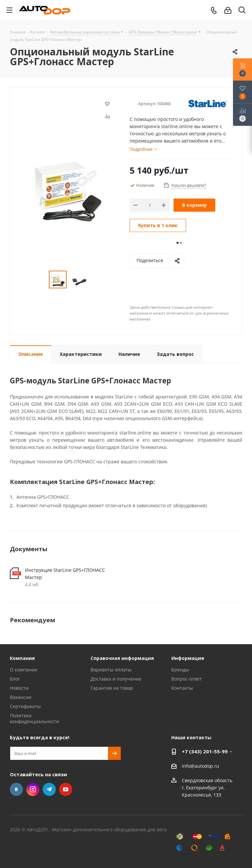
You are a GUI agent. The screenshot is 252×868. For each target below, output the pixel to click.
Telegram (49, 789)
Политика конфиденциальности (34, 718)
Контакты (182, 688)
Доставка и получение (116, 679)
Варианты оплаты (111, 670)
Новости (19, 688)
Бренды (180, 670)
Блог (15, 679)
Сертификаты (25, 706)
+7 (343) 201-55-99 (205, 751)
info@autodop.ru (200, 766)
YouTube (66, 789)
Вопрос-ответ (187, 679)
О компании (24, 670)
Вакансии (21, 697)
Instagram (33, 789)
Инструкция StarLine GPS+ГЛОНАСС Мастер (65, 574)
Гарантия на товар (112, 688)
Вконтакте (16, 789)
